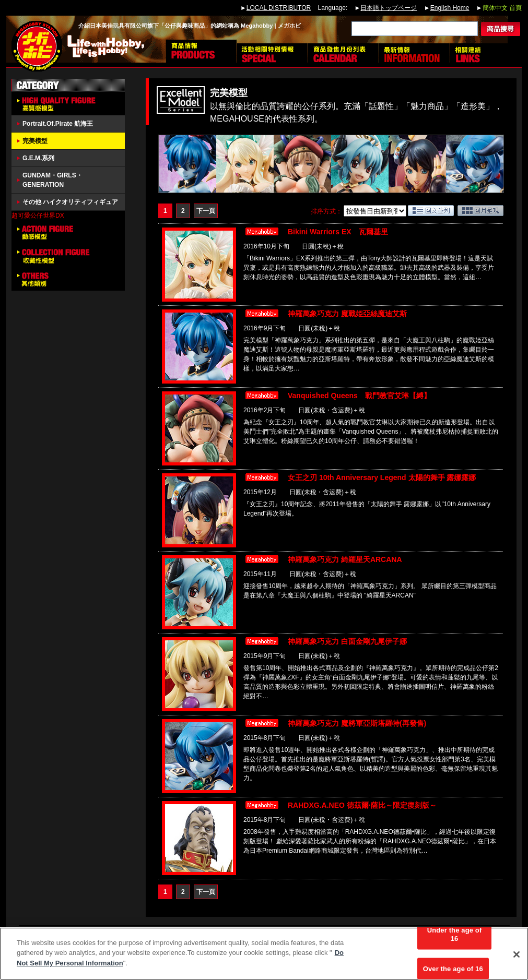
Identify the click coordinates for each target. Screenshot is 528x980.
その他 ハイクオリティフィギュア (70, 202)
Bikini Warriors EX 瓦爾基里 (338, 232)
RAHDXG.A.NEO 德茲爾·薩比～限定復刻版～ (362, 805)
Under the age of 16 (455, 938)
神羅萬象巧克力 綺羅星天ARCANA (345, 559)
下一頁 (206, 211)
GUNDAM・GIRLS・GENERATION (52, 180)
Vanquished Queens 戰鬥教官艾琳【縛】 (359, 396)
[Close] (517, 958)
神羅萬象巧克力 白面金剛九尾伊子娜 (347, 641)
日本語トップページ (389, 8)
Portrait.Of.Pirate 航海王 (58, 124)
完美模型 (35, 141)
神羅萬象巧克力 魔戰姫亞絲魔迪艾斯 (347, 314)
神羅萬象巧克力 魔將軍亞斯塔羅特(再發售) (357, 723)
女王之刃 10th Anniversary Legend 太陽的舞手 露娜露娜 (382, 477)
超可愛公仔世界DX (38, 216)
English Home (450, 8)
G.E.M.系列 (38, 158)
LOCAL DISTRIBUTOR (279, 8)
